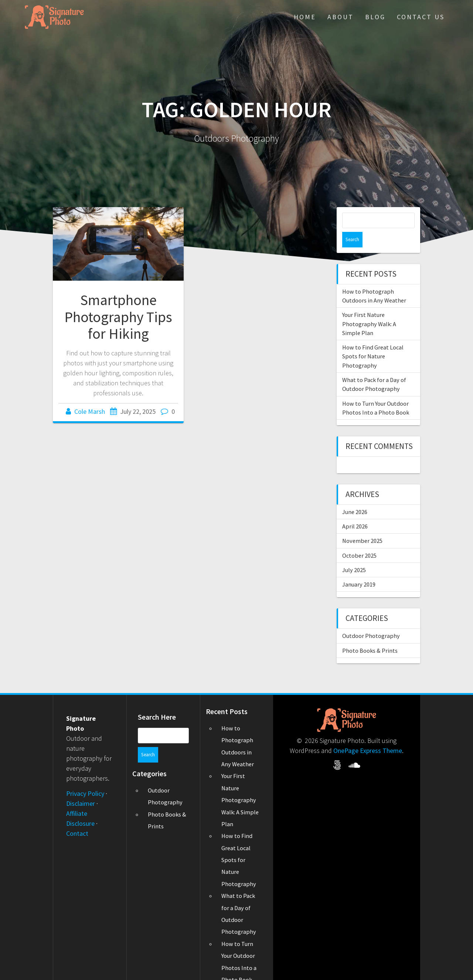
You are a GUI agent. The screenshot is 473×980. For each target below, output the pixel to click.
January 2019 (359, 569)
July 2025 (354, 554)
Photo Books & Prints (370, 635)
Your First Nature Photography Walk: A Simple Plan (369, 308)
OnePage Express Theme (368, 735)
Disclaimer (81, 788)
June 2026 (355, 496)
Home (305, 17)
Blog (375, 17)
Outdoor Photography (371, 620)
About (341, 17)
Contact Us (421, 17)
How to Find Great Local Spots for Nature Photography (373, 341)
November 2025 (362, 525)
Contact (77, 818)
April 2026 (355, 511)
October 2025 (359, 540)
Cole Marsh (90, 411)
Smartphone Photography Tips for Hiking (118, 317)
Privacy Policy (85, 778)
